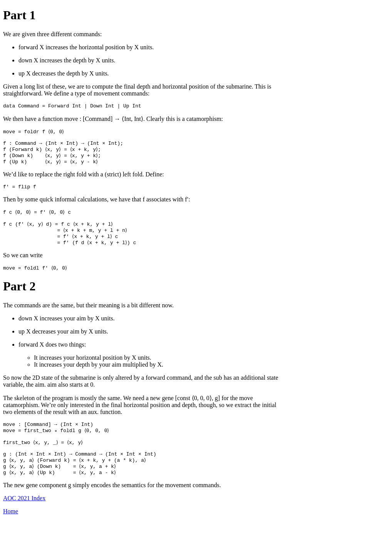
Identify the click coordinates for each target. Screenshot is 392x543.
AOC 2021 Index (24, 520)
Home (11, 533)
